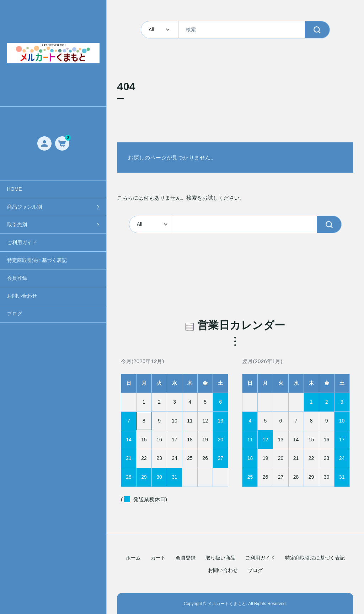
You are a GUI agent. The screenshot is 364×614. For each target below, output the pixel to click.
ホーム (133, 558)
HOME (15, 189)
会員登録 (17, 278)
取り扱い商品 (220, 558)
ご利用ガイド (22, 242)
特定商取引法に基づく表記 (37, 260)
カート (158, 558)
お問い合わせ (22, 296)
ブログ (15, 314)
